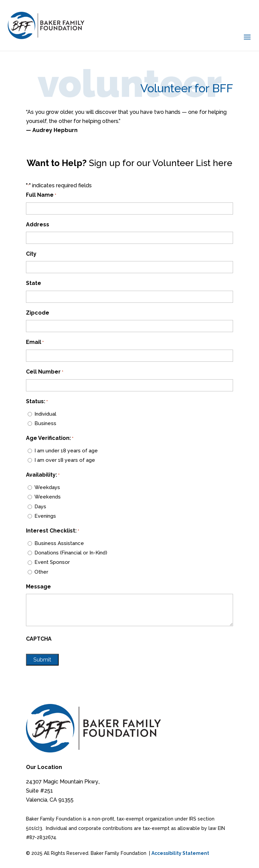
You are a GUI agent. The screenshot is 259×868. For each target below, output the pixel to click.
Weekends (48, 497)
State (34, 283)
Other (41, 572)
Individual (45, 414)
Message (38, 587)
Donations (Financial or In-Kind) (71, 553)
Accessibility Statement (180, 853)
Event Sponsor (52, 562)
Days (40, 507)
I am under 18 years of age (66, 451)
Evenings (45, 516)
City (31, 254)
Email (35, 342)
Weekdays (47, 487)
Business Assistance (59, 543)
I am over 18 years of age (65, 460)
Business (45, 423)
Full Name (41, 195)
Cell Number (45, 372)
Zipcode (38, 313)
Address (38, 224)
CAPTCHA (39, 639)
